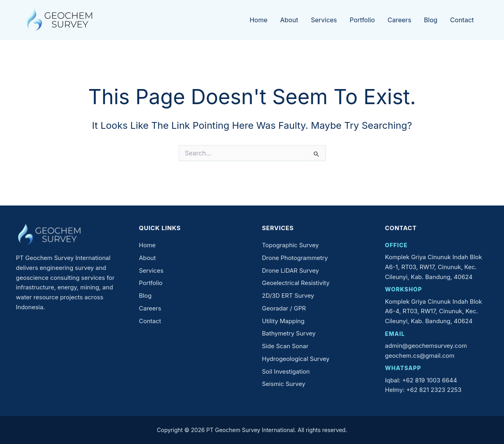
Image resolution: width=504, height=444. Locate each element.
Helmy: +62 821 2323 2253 (423, 390)
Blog (431, 20)
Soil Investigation (286, 371)
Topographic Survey (291, 245)
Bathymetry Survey (289, 333)
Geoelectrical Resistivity (296, 283)
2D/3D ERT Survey (288, 296)
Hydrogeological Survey (296, 359)
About (289, 20)
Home (258, 20)
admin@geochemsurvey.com (426, 346)
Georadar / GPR (284, 308)
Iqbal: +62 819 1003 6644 (421, 380)
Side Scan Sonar (285, 346)
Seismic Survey (284, 384)
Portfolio (362, 20)
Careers (399, 20)
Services (324, 20)
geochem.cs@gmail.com (420, 356)
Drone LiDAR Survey (291, 270)
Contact (462, 20)
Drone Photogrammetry (295, 258)
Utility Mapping (283, 321)
